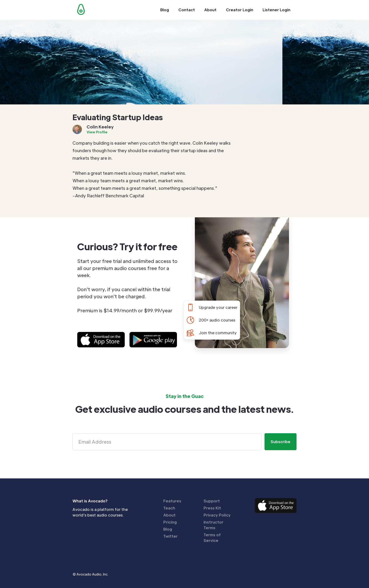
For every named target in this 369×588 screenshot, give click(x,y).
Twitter (170, 536)
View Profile (97, 132)
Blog (165, 10)
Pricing (170, 522)
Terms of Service (212, 538)
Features (172, 501)
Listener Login (277, 10)
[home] (81, 9)
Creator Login (240, 10)
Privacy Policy (217, 515)
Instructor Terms (213, 525)
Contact (187, 10)
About (210, 10)
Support (212, 501)
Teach (169, 508)
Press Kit (212, 508)
